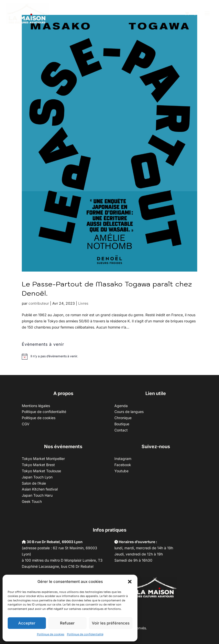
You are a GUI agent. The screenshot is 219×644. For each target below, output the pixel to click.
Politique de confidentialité (85, 634)
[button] (130, 582)
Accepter (27, 623)
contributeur (39, 303)
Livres (83, 303)
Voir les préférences (111, 623)
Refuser (67, 623)
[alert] (54, 356)
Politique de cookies (51, 634)
